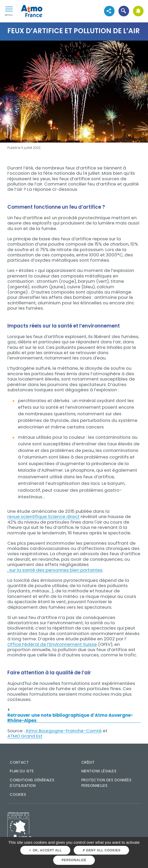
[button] (124, 11)
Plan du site (22, 771)
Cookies (18, 794)
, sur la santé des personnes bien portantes (55, 570)
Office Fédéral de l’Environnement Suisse (52, 644)
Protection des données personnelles (106, 783)
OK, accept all (45, 850)
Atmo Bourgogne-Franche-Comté (64, 731)
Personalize (74, 860)
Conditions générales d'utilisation (32, 783)
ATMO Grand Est (25, 736)
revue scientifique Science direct (43, 516)
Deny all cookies (102, 850)
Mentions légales (99, 771)
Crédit (88, 762)
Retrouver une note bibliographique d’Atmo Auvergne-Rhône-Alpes (70, 718)
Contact (19, 762)
